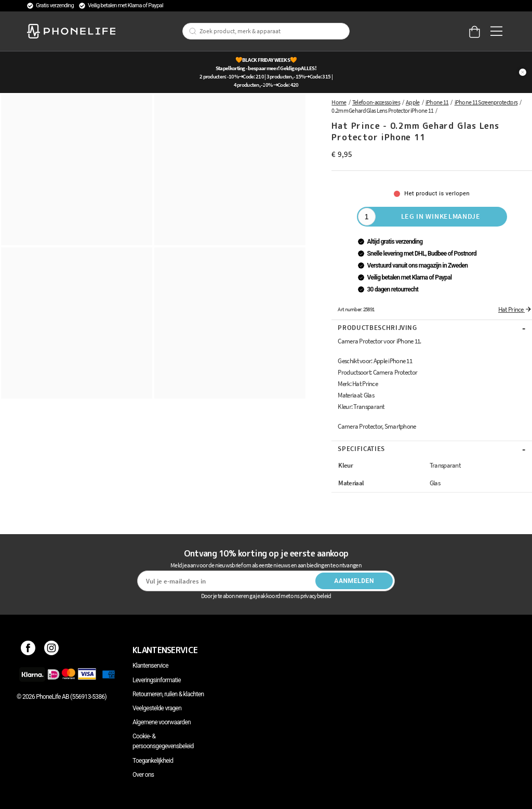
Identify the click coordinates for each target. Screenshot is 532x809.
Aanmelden (354, 581)
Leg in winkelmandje (441, 216)
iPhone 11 (437, 102)
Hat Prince (515, 309)
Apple (413, 102)
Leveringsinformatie (157, 680)
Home (339, 102)
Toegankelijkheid (153, 761)
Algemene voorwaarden (162, 722)
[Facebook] (28, 650)
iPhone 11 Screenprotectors (486, 102)
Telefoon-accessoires (376, 102)
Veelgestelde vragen (157, 708)
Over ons (143, 775)
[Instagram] (52, 650)
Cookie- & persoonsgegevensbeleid (163, 741)
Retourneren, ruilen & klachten (168, 694)
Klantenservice (150, 666)
